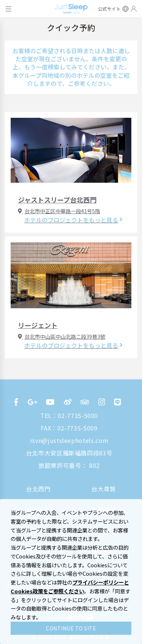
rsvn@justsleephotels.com (69, 440)
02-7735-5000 (78, 415)
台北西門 (38, 489)
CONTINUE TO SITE (71, 628)
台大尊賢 (104, 489)
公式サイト (110, 9)
